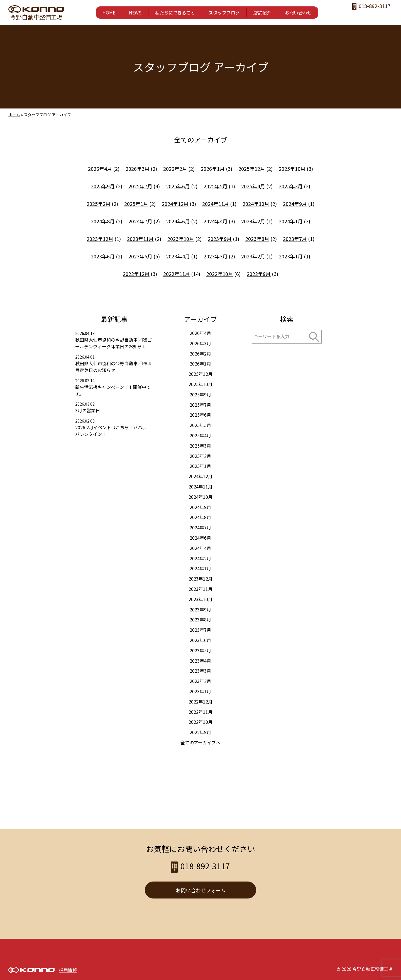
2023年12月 (100, 239)
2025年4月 (253, 186)
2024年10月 (256, 204)
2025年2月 (99, 204)
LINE (388, 16)
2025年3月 (291, 186)
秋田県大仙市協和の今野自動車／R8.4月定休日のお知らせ (113, 367)
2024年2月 (253, 221)
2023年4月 (178, 256)
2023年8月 (257, 239)
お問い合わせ (298, 13)
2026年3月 (138, 169)
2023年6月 (103, 256)
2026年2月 (175, 169)
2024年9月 (295, 204)
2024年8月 (103, 221)
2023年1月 (291, 256)
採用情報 (68, 970)
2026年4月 (100, 169)
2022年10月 (220, 274)
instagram (366, 16)
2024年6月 (178, 221)
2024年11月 (216, 204)
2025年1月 (136, 204)
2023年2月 (253, 256)
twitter (377, 16)
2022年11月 (177, 274)
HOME (109, 13)
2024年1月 (291, 221)
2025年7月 (140, 186)
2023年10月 (181, 239)
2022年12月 (136, 274)
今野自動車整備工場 (36, 17)
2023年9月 (220, 239)
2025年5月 (216, 186)
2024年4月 (216, 221)
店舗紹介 (262, 13)
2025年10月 (292, 169)
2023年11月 (140, 239)
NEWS (135, 13)
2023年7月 (295, 239)
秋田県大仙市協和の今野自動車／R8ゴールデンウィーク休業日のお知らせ (113, 343)
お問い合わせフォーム (201, 890)
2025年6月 (178, 186)
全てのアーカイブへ (200, 742)
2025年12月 (252, 169)
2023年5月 (140, 256)
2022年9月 (259, 274)
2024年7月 (140, 221)
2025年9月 (103, 186)
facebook (355, 16)
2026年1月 (213, 169)
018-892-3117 (375, 6)
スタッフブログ (224, 13)
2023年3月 (216, 256)
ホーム (14, 115)
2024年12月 (175, 204)
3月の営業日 (88, 410)
